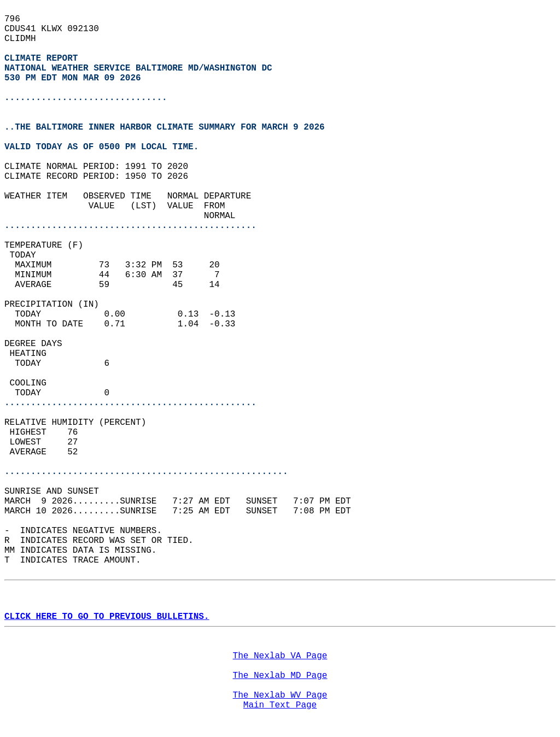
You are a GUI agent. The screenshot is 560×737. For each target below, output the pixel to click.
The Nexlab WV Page (280, 695)
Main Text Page (280, 705)
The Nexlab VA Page (280, 656)
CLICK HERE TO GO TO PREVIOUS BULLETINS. (107, 617)
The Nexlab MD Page (280, 676)
